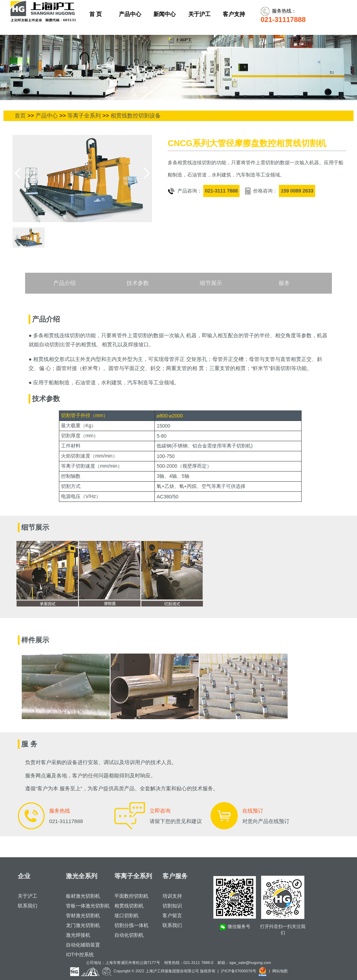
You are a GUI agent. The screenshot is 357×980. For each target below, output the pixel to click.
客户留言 (172, 915)
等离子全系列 (84, 116)
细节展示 (211, 283)
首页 (20, 116)
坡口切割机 (127, 915)
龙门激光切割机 (83, 925)
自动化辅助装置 (83, 945)
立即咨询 (160, 811)
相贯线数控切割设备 (136, 116)
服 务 (29, 744)
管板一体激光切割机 (88, 906)
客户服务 (175, 876)
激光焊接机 (78, 935)
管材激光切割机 (83, 915)
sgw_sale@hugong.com (250, 963)
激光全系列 (82, 876)
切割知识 (172, 906)
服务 (284, 283)
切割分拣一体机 (131, 925)
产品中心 (47, 116)
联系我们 (28, 906)
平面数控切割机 (131, 896)
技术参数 (138, 283)
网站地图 (280, 971)
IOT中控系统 (80, 955)
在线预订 (253, 811)
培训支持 (172, 896)
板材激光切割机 (83, 896)
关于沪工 (28, 896)
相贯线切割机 (129, 906)
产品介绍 (64, 283)
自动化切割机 (129, 935)
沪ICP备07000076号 (238, 971)
